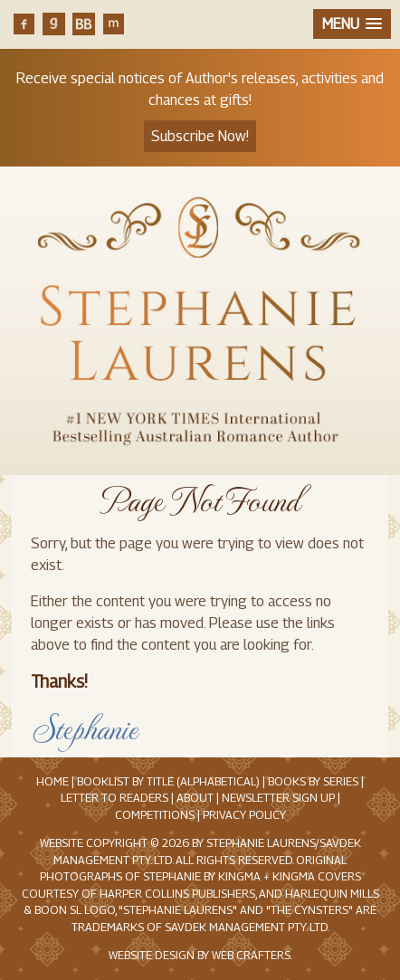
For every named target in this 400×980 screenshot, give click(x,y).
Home (52, 781)
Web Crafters (251, 955)
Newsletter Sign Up (278, 798)
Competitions (155, 815)
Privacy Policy (244, 815)
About (195, 798)
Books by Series (313, 781)
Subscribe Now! (200, 136)
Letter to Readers (114, 798)
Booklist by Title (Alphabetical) (168, 781)
